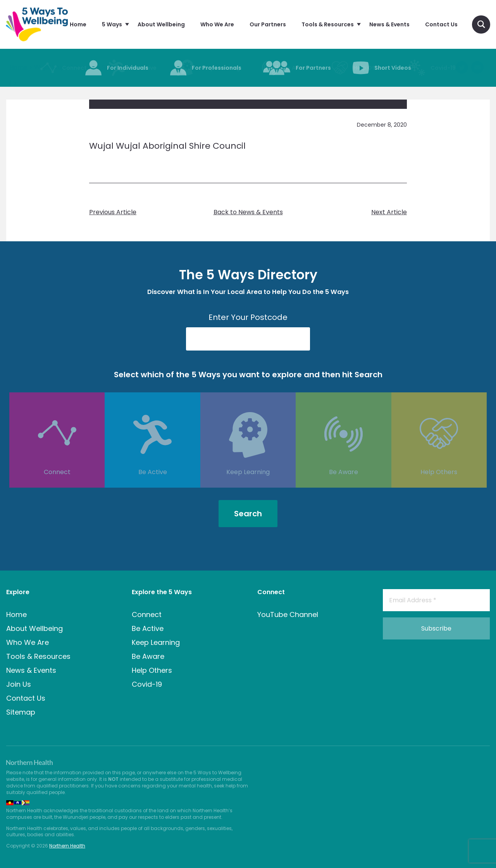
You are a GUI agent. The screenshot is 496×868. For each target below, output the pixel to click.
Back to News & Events (248, 212)
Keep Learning (248, 484)
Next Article (389, 212)
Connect (57, 484)
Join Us (19, 684)
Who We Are (28, 642)
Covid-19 (147, 684)
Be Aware (344, 484)
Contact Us (26, 698)
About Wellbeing (34, 628)
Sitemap (21, 712)
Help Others (439, 484)
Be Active (153, 484)
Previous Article (113, 212)
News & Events (31, 670)
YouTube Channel (288, 614)
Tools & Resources (38, 656)
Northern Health (67, 846)
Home (16, 614)
